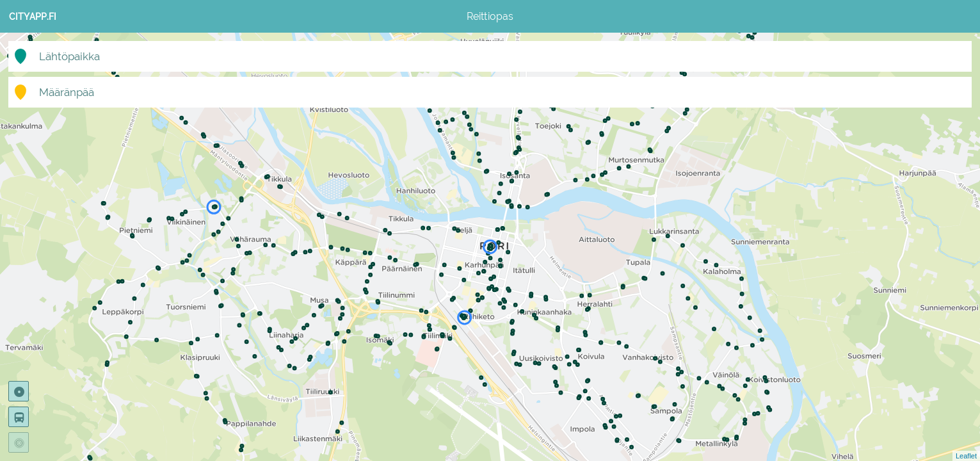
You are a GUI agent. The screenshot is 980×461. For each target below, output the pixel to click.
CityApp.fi (33, 17)
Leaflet (966, 456)
